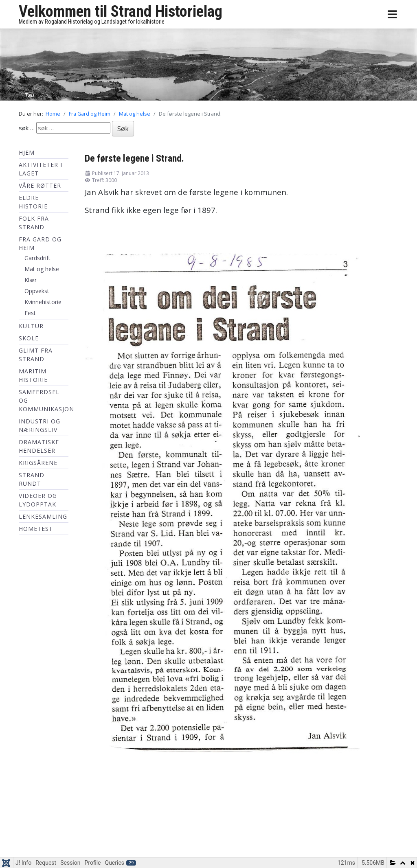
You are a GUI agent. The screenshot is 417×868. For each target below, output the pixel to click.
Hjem (27, 152)
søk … (27, 128)
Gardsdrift (37, 258)
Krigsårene (38, 463)
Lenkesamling (43, 516)
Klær (31, 280)
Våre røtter (40, 185)
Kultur (31, 326)
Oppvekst (37, 291)
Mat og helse (42, 269)
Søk (123, 129)
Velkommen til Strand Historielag (121, 11)
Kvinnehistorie (43, 302)
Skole (29, 338)
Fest (30, 313)
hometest (36, 529)
